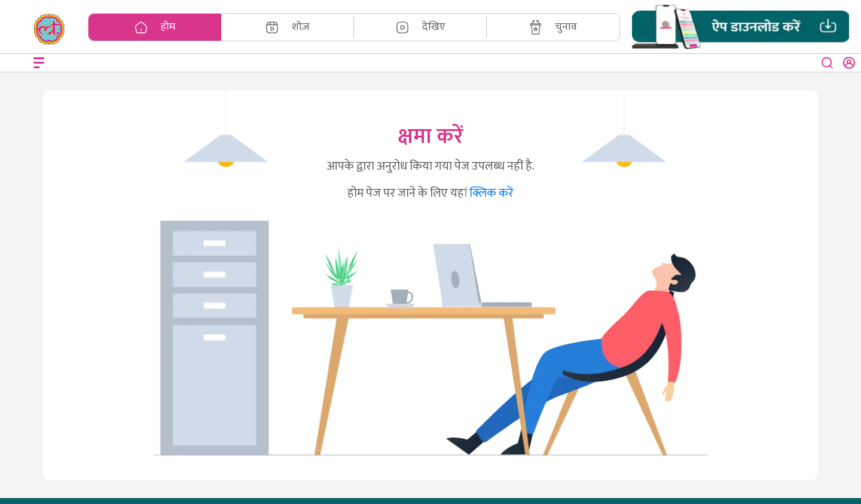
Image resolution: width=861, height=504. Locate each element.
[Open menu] (39, 63)
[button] (741, 27)
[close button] (828, 63)
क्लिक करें (491, 193)
